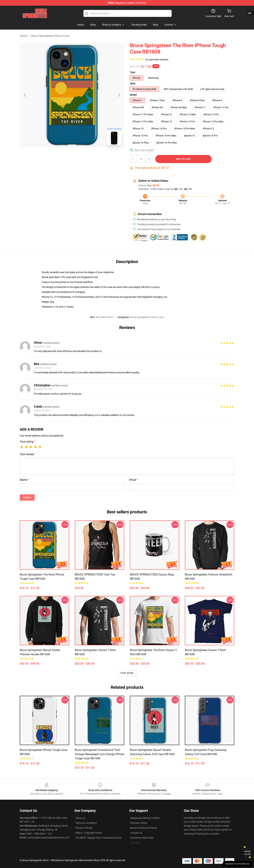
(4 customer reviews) (157, 60)
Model (133, 95)
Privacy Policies (84, 828)
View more (127, 673)
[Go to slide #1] (63, 156)
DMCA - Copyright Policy (89, 833)
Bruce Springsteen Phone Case (50, 36)
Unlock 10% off (247, 853)
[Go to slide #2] (81, 156)
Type (133, 72)
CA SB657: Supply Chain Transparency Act (99, 838)
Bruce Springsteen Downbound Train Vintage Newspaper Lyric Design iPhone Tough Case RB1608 (99, 754)
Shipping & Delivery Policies (145, 818)
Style (133, 83)
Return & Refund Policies (144, 828)
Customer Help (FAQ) (142, 838)
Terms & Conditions (86, 823)
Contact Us (136, 833)
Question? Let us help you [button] (238, 864)
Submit (27, 497)
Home (23, 36)
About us (80, 818)
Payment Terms (139, 823)
